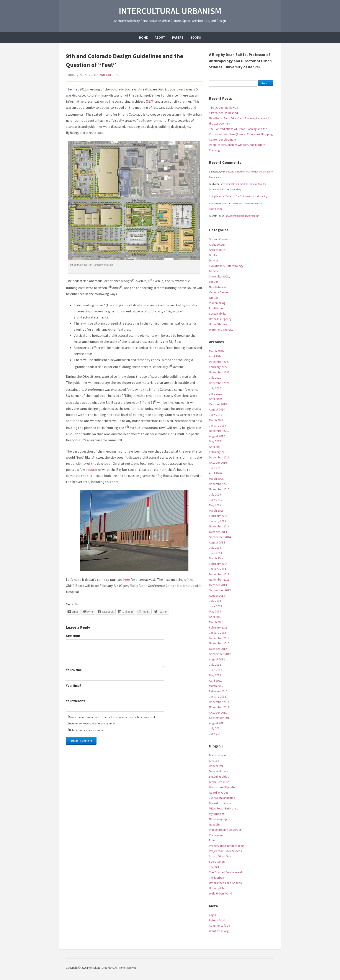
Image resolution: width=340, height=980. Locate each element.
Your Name (74, 670)
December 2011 (219, 702)
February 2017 (218, 452)
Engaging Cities (219, 776)
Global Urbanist (219, 782)
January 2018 (217, 425)
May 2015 (215, 505)
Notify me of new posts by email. (87, 730)
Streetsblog (217, 862)
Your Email (74, 686)
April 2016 (215, 473)
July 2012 (215, 665)
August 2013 (217, 596)
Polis (212, 840)
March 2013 (216, 622)
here (127, 579)
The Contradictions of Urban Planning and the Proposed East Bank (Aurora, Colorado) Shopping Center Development (241, 134)
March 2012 (216, 686)
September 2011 (220, 718)
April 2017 (215, 447)
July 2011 (215, 728)
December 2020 (219, 383)
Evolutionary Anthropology (226, 266)
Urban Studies (218, 324)
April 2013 (215, 617)
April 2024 (215, 356)
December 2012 (219, 638)
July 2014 (215, 548)
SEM (150, 101)
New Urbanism (218, 287)
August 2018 (217, 409)
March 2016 (216, 479)
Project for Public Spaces (226, 851)
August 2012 (217, 659)
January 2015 (217, 521)
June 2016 (216, 468)
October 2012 (218, 649)
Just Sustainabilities (222, 798)
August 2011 (217, 723)
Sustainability (218, 314)
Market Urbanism (220, 803)
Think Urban (217, 878)
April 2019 (215, 399)
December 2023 (219, 362)
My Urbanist (217, 814)
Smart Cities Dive (220, 856)
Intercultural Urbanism (170, 11)
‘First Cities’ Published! (224, 113)
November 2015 (219, 489)
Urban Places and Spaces (225, 883)
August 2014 (217, 542)
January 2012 (217, 696)
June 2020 (216, 394)
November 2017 (219, 431)
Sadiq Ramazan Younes (221, 196)
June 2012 (216, 670)
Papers (178, 37)
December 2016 (219, 457)
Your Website (76, 701)
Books (196, 37)
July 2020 (215, 388)
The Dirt (214, 867)
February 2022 (218, 367)
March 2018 (216, 420)
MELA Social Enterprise (224, 808)
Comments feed (220, 926)
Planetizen (216, 835)
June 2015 (216, 500)
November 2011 (219, 707)
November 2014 (219, 526)
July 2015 (215, 494)
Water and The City (221, 330)
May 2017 (215, 441)
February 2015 (218, 516)
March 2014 (216, 558)
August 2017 (217, 436)
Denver (214, 260)
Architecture (217, 250)
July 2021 (215, 378)
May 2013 (215, 611)
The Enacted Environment (226, 872)
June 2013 (216, 606)
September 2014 (220, 537)
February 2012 (218, 691)
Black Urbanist (218, 755)
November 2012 (219, 643)
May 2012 (215, 675)
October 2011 (218, 712)
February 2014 (218, 564)
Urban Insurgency (220, 319)
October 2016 (218, 463)
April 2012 (215, 681)
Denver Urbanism (220, 771)
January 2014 (217, 569)
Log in (213, 915)
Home (143, 37)
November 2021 (219, 372)
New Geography (219, 819)
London (214, 282)
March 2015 (216, 511)
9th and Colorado (108, 75)
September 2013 (220, 590)
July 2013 (215, 601)
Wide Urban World (221, 893)
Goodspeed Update (222, 787)
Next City (215, 824)
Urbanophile (217, 888)
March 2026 (216, 351)
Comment (73, 636)
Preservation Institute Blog (226, 846)
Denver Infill (217, 766)
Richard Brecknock (218, 204)
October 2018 (218, 404)
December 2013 (219, 574)
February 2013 (218, 627)
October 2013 (218, 585)
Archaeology (217, 245)
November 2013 (219, 579)
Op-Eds (214, 298)
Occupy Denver (219, 292)
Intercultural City (220, 276)
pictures (92, 469)
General (214, 271)
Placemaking (217, 303)
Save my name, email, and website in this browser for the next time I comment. (112, 717)
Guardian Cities (219, 793)
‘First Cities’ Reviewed (224, 108)
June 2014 (216, 553)
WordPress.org (219, 931)
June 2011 (216, 734)
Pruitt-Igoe (216, 308)
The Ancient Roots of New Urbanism (242, 216)
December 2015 (219, 484)
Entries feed (217, 920)
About (160, 37)
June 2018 (216, 415)
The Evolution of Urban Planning (251, 196)
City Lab (214, 761)
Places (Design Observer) (226, 830)
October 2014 (218, 532)
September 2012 (220, 654)
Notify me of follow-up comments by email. (93, 723)
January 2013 (217, 633)
